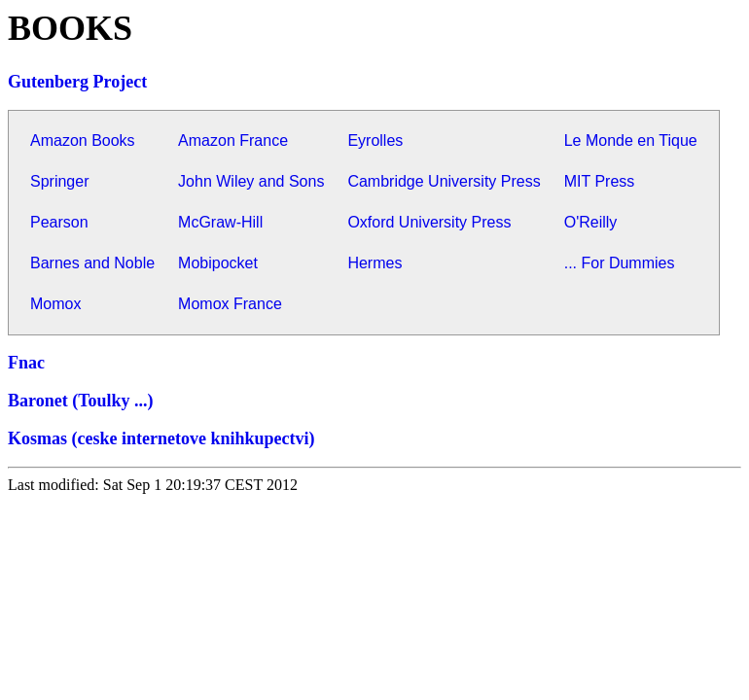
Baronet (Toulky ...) (81, 401)
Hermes (374, 263)
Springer (59, 181)
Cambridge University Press (444, 181)
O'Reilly (591, 222)
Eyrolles (375, 140)
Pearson (59, 222)
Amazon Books (83, 140)
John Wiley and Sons (251, 181)
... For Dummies (620, 263)
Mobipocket (218, 263)
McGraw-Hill (220, 222)
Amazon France (233, 140)
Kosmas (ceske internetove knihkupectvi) (161, 438)
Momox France (230, 304)
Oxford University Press (429, 222)
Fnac (26, 363)
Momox (55, 304)
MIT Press (600, 181)
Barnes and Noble (92, 263)
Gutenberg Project (77, 82)
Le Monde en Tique (631, 140)
